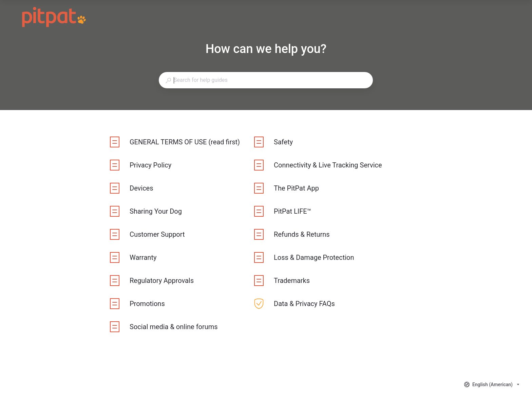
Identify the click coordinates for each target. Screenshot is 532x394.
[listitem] (175, 142)
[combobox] (266, 80)
